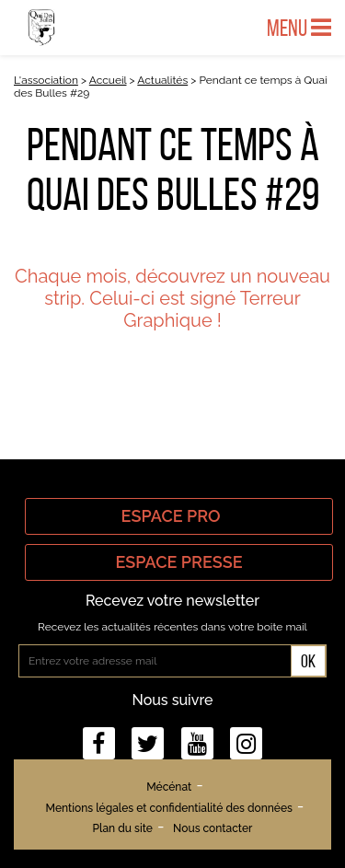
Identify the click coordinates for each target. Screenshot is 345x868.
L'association (46, 80)
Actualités (162, 80)
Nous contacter (213, 828)
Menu (299, 28)
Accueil (108, 80)
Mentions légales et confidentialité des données (169, 808)
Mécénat (169, 787)
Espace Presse (178, 562)
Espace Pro (179, 516)
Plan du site (123, 828)
